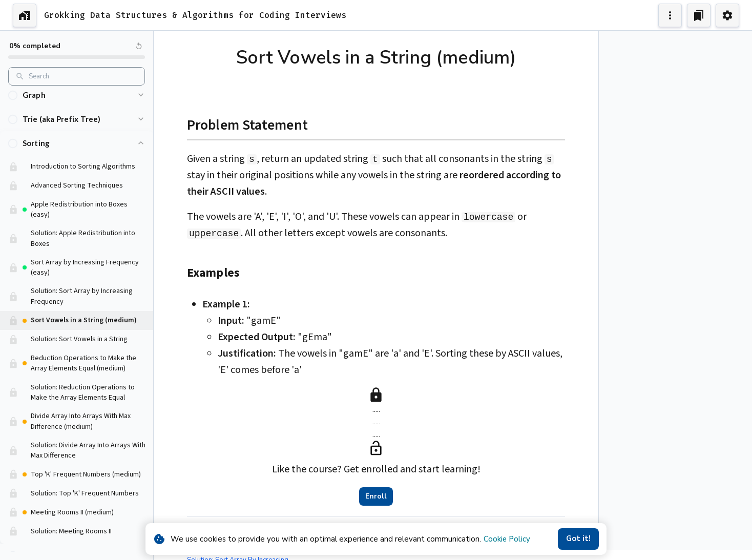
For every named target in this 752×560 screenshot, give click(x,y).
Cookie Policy (507, 539)
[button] (77, 111)
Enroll (376, 496)
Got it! (578, 539)
